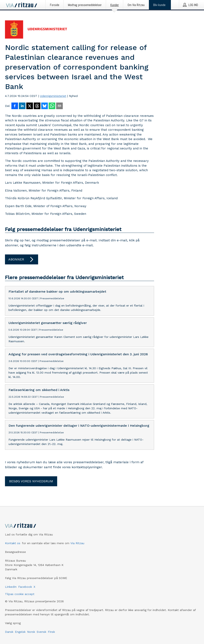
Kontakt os (13, 543)
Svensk (41, 632)
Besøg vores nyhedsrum (31, 481)
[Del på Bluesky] (45, 106)
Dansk (9, 632)
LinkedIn (11, 587)
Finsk (51, 632)
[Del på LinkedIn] (22, 106)
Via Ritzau (77, 543)
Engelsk (20, 632)
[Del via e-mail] (59, 106)
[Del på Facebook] (15, 106)
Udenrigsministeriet (53, 96)
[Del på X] (30, 106)
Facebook (25, 587)
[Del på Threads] (37, 106)
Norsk (31, 632)
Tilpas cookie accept (20, 594)
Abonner (22, 259)
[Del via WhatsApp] (52, 106)
